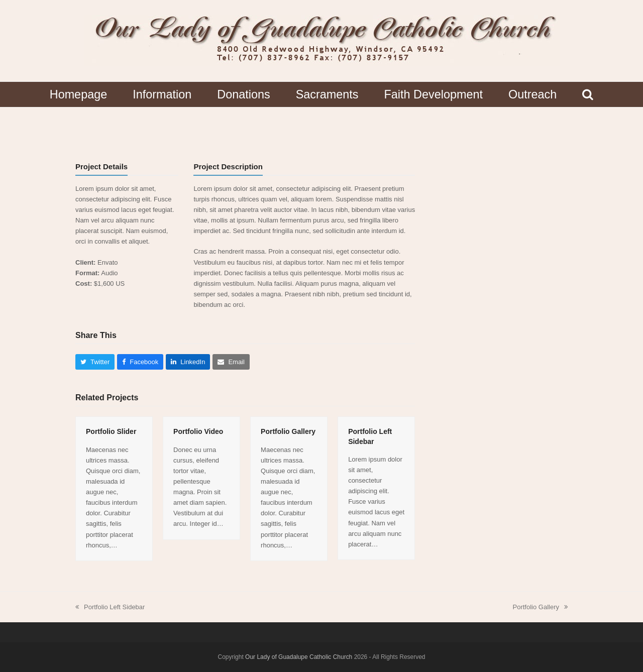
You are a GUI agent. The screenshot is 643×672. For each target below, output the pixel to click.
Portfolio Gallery (288, 431)
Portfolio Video (198, 431)
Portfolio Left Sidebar (110, 608)
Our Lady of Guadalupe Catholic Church (299, 657)
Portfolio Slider (111, 431)
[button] (588, 94)
